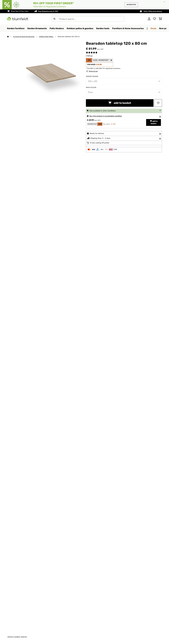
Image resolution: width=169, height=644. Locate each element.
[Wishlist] (155, 19)
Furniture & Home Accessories (24, 37)
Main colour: (91, 87)
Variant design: (92, 76)
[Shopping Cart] (160, 19)
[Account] (149, 19)
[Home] (10, 37)
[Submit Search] (54, 19)
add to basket (120, 103)
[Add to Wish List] (158, 103)
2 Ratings (89, 56)
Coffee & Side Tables (46, 37)
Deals (153, 28)
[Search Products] (88, 19)
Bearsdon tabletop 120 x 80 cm (69, 37)
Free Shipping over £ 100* (48, 11)
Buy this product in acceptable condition (106, 116)
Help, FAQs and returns (153, 11)
